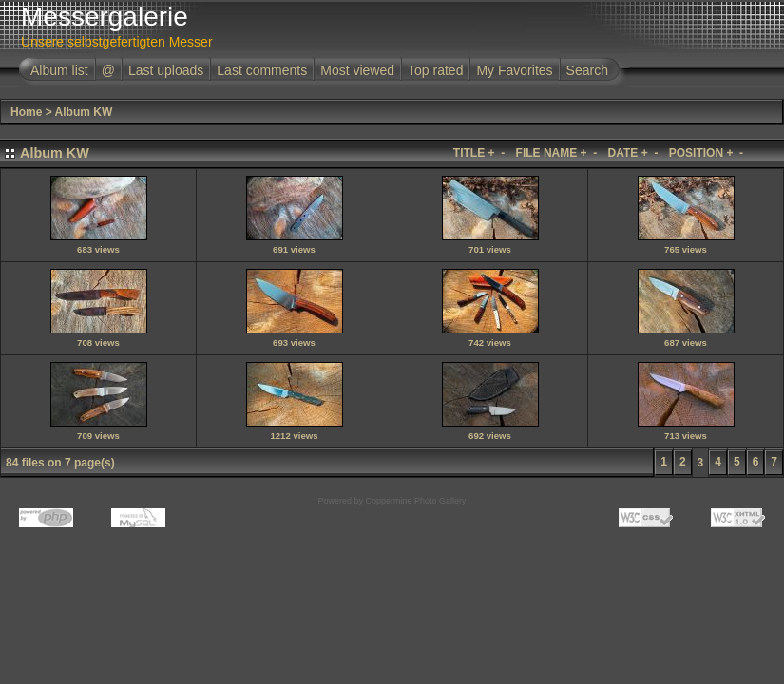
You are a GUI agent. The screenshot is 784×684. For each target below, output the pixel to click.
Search (587, 70)
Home (26, 112)
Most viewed (357, 70)
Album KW (84, 112)
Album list (59, 70)
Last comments (262, 70)
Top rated (435, 70)
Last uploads (166, 70)
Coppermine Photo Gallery (415, 501)
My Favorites (514, 70)
